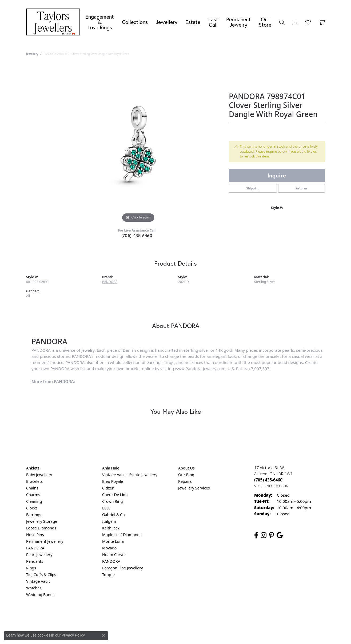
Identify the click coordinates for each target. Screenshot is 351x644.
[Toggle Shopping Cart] (322, 22)
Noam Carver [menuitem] (114, 555)
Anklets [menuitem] (33, 468)
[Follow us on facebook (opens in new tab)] (256, 535)
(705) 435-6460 (137, 235)
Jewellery (167, 22)
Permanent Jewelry (238, 22)
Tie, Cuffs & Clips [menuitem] (41, 575)
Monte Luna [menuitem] (113, 541)
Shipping (253, 188)
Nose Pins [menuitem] (35, 535)
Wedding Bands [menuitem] (40, 595)
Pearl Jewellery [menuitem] (39, 555)
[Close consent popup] (104, 635)
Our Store (265, 22)
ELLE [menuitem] (106, 508)
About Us (186, 468)
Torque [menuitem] (108, 575)
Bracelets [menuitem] (34, 481)
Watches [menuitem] (34, 588)
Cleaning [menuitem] (34, 501)
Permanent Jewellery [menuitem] (45, 541)
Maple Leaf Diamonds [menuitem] (122, 535)
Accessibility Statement (220, 616)
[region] (138, 144)
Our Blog (186, 475)
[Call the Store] (268, 480)
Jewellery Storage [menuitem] (42, 521)
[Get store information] (271, 486)
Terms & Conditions (181, 616)
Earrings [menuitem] (34, 515)
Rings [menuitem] (31, 568)
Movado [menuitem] (109, 548)
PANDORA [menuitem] (35, 548)
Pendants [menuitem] (35, 561)
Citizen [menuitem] (108, 488)
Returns (302, 188)
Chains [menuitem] (32, 488)
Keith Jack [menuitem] (111, 528)
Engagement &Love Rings (100, 22)
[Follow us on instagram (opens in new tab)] (264, 535)
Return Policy (122, 616)
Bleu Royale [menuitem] (113, 481)
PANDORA (110, 282)
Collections (135, 22)
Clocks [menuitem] (32, 508)
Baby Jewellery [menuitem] (39, 475)
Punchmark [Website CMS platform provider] (185, 633)
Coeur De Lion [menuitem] (115, 495)
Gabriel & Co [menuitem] (113, 515)
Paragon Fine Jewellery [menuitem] (123, 568)
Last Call (213, 22)
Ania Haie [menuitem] (111, 468)
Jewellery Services (194, 488)
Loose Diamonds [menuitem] (41, 528)
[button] (282, 22)
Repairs (185, 481)
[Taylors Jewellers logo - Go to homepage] (54, 22)
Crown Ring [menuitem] (113, 501)
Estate (193, 22)
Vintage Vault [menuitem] (38, 581)
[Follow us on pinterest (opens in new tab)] (272, 535)
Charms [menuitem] (33, 495)
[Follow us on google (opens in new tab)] (280, 535)
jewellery (32, 54)
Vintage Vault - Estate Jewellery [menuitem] (130, 475)
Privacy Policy (149, 616)
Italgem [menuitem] (109, 521)
